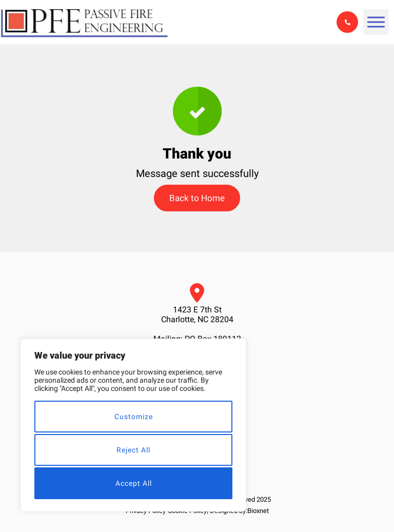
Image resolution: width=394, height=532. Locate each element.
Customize (134, 417)
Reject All (133, 450)
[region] (133, 425)
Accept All (134, 483)
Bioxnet (258, 511)
